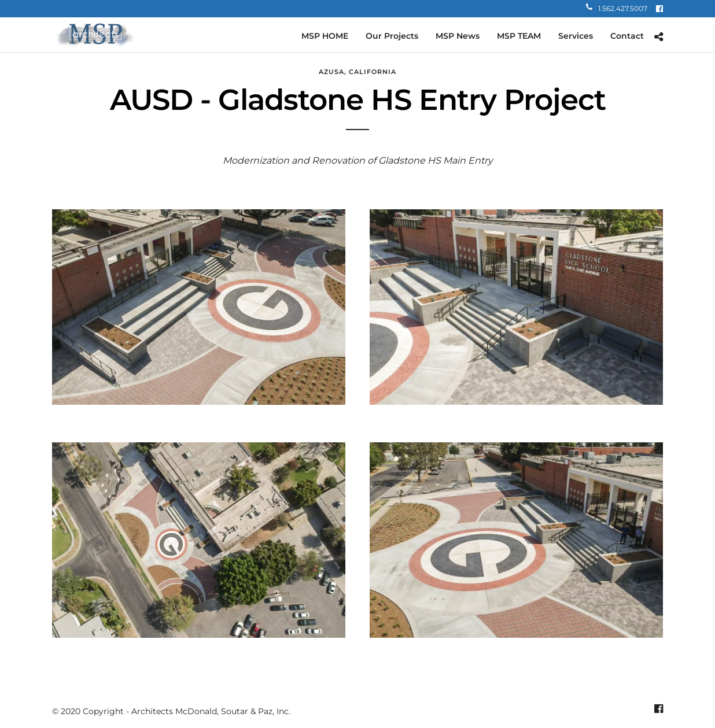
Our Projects (392, 36)
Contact (627, 36)
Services (576, 36)
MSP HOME (325, 36)
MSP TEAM (519, 36)
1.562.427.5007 (617, 8)
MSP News (458, 36)
